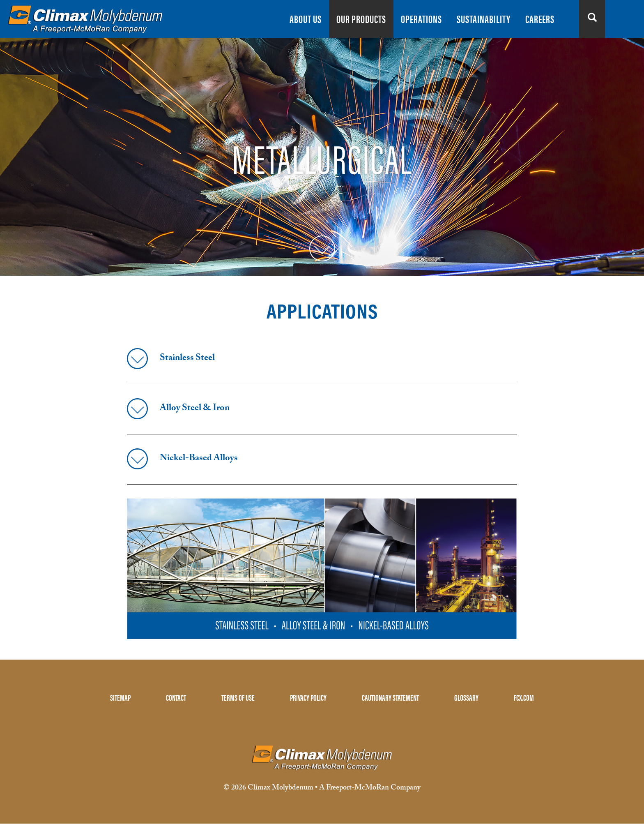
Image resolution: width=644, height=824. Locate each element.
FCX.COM (524, 697)
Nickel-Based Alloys (199, 459)
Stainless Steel (187, 359)
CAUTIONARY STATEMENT (390, 697)
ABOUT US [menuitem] (306, 19)
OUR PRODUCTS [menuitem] (361, 19)
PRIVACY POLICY (308, 697)
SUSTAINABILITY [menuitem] (484, 19)
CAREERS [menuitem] (540, 19)
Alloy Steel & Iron (195, 409)
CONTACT (176, 697)
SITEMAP (120, 697)
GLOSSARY (466, 697)
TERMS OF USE (238, 697)
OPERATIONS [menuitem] (421, 19)
